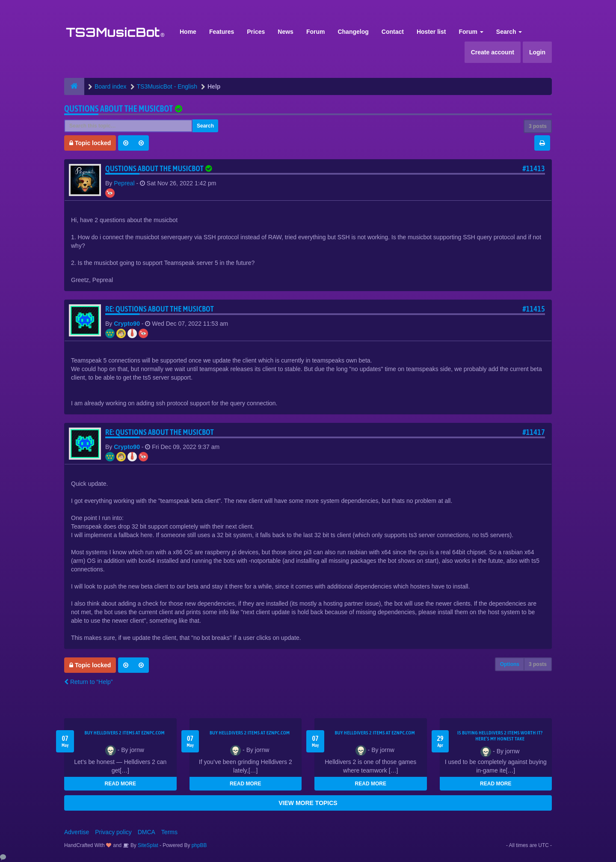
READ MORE (120, 784)
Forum (316, 32)
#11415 (534, 309)
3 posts (538, 126)
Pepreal (124, 183)
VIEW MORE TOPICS (308, 803)
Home (188, 32)
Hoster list (431, 32)
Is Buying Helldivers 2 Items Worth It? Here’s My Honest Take (500, 736)
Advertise (77, 832)
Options (510, 664)
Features (222, 32)
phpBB (199, 845)
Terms (169, 832)
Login (537, 52)
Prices (256, 32)
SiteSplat (147, 845)
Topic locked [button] (90, 143)
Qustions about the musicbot (118, 108)
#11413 (534, 168)
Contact (393, 32)
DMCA (147, 832)
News (286, 32)
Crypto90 (127, 324)
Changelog (353, 32)
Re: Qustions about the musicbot (160, 309)
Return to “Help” (88, 682)
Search (509, 32)
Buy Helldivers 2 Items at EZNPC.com (124, 733)
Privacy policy (113, 832)
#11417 (534, 432)
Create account (493, 52)
